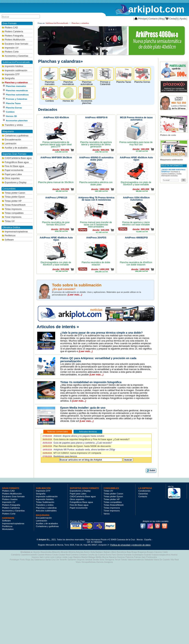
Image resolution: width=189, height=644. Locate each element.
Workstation (8, 529)
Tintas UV (8, 221)
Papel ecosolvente (13, 170)
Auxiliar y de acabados (15, 148)
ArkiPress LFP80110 (56, 198)
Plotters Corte (10, 52)
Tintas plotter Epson (13, 197)
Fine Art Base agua (13, 166)
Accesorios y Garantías (15, 56)
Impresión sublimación (15, 70)
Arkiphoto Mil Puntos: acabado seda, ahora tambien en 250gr (79, 450)
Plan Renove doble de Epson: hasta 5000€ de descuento (77, 446)
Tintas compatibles (13, 213)
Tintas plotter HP (12, 201)
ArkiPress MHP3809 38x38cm (56, 158)
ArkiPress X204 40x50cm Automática (136, 199)
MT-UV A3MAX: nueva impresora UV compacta (72, 453)
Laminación (9, 144)
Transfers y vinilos (12, 125)
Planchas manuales (16, 86)
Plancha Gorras (14, 108)
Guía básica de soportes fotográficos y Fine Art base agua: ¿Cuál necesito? (86, 439)
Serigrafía (8, 78)
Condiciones (144, 491)
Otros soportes (11, 178)
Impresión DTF (11, 74)
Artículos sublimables (46, 511)
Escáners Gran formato (15, 44)
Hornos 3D (11, 116)
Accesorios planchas (17, 121)
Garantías (143, 494)
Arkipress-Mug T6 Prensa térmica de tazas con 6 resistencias (96, 199)
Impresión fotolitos (12, 66)
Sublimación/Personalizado (57, 23)
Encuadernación (12, 140)
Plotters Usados (10, 499)
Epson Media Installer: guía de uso (83, 408)
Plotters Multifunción (14, 40)
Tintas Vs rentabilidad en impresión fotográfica (91, 382)
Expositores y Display (14, 182)
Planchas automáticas (17, 95)
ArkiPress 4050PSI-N (96, 118)
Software (8, 240)
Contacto (153, 19)
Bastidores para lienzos (60, 456)
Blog (162, 19)
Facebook (144, 525)
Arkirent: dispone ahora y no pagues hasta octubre (73, 436)
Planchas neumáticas (17, 90)
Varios (107, 514)
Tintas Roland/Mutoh (14, 205)
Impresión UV (10, 48)
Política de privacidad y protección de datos (130, 545)
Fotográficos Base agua (15, 162)
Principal (141, 19)
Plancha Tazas (13, 103)
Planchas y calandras (15, 83)
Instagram (151, 525)
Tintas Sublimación (45, 502)
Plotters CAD (10, 28)
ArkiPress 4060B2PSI (136, 238)
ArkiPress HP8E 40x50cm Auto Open (136, 159)
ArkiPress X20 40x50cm (56, 118)
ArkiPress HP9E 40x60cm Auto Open (56, 239)
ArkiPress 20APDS (96, 238)
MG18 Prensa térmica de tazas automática (136, 119)
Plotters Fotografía (13, 36)
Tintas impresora (12, 209)
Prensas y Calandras (17, 99)
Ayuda (183, 19)
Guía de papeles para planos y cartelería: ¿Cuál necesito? (77, 443)
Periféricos (9, 236)
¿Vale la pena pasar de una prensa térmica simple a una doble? (101, 333)
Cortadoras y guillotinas (15, 136)
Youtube (159, 525)
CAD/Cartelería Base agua (17, 158)
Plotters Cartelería (12, 32)
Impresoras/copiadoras (15, 232)
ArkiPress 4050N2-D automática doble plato (96, 159)
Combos (10, 112)
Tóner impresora (12, 217)
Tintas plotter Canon (14, 193)
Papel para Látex (12, 174)
